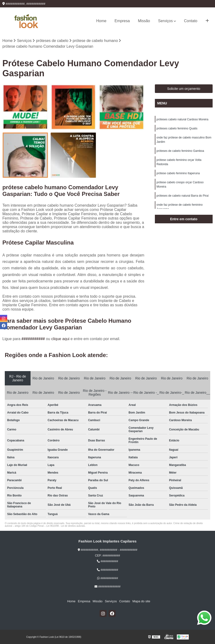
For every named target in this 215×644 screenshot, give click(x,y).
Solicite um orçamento (184, 89)
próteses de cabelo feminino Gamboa (180, 151)
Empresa (122, 21)
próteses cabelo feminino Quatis (177, 128)
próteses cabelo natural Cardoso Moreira (182, 119)
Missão (144, 21)
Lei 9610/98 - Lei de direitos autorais (66, 526)
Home (101, 21)
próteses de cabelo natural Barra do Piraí (183, 196)
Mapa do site (141, 601)
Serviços (165, 21)
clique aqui (60, 339)
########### (34, 339)
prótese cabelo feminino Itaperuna (178, 173)
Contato (191, 21)
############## (107, 587)
